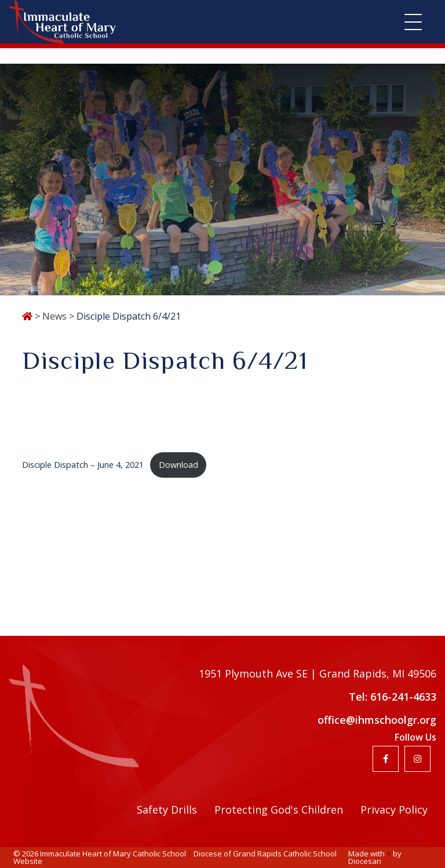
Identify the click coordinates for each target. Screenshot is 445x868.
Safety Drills (167, 810)
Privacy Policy (394, 810)
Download (178, 465)
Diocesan (365, 861)
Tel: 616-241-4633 (393, 697)
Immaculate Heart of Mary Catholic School (113, 854)
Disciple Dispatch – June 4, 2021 (83, 465)
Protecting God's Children (279, 810)
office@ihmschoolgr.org (377, 720)
